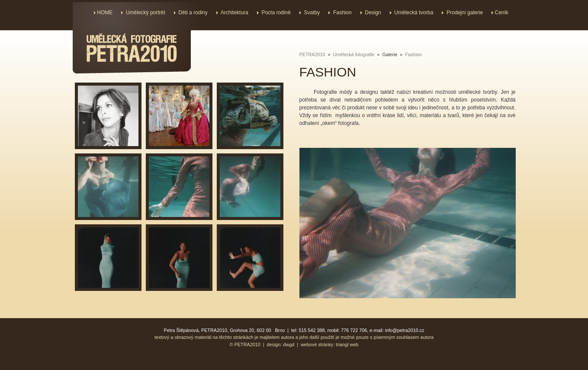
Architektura (235, 13)
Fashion (342, 13)
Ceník (501, 13)
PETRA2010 (312, 54)
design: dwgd (281, 344)
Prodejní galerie (465, 13)
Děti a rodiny (193, 13)
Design (373, 13)
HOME (105, 13)
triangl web (347, 344)
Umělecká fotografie (354, 54)
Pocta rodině (276, 13)
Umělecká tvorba (414, 13)
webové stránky (317, 344)
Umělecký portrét (146, 13)
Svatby (312, 13)
